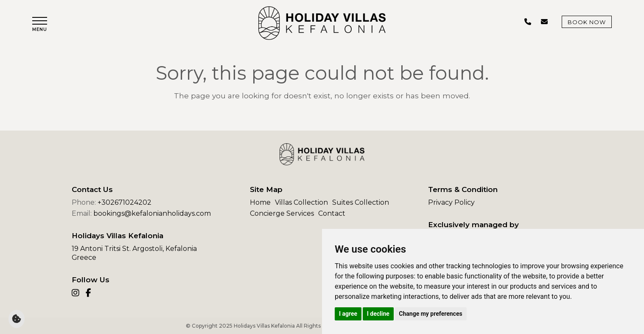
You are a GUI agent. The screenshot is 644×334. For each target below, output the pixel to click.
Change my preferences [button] (430, 314)
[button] (40, 24)
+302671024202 (125, 202)
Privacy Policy (451, 202)
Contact (332, 213)
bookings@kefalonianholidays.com (152, 213)
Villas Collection (301, 202)
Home (260, 202)
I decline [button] (378, 314)
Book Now (587, 22)
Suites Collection (361, 202)
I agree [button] (348, 314)
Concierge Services (282, 213)
